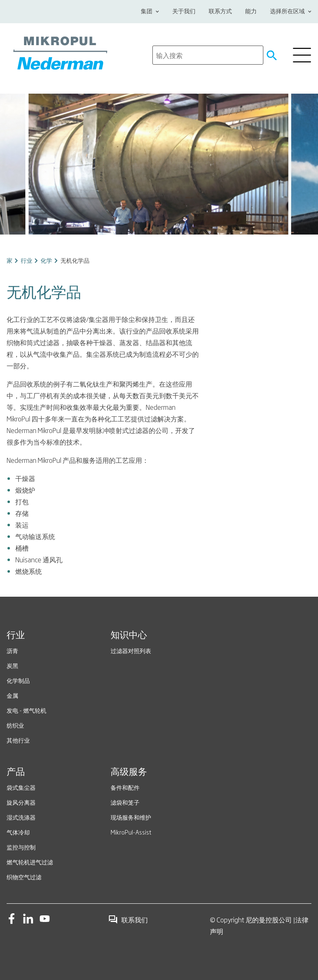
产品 (16, 772)
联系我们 (128, 920)
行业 (26, 260)
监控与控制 (21, 847)
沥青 (12, 650)
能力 (251, 12)
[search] (208, 55)
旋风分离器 (21, 802)
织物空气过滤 (24, 877)
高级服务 (129, 772)
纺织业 (15, 725)
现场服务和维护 (131, 817)
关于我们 (184, 12)
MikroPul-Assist (131, 832)
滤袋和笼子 (125, 802)
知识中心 (129, 636)
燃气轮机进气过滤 (30, 862)
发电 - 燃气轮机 (26, 710)
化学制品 (18, 680)
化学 (46, 260)
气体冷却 (18, 832)
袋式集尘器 (21, 787)
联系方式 (220, 12)
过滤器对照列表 (131, 650)
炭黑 (12, 665)
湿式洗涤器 (21, 817)
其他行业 (18, 740)
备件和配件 (125, 787)
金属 (12, 695)
